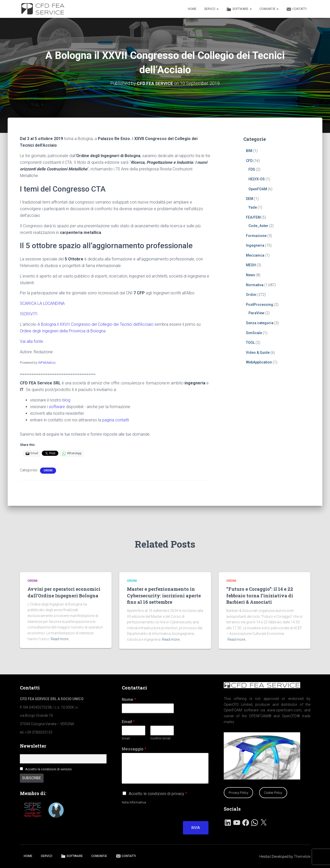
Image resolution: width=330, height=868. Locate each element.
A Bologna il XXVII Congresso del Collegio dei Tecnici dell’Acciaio (95, 324)
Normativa (255, 285)
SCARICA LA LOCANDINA (42, 303)
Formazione (256, 236)
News (250, 275)
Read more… (61, 639)
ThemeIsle (302, 857)
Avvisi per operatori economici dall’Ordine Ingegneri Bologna (64, 592)
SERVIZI (211, 9)
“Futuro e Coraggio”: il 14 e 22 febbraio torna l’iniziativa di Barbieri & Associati (260, 595)
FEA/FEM (253, 217)
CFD (249, 161)
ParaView (256, 313)
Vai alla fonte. (32, 341)
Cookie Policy (273, 793)
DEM (250, 199)
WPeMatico (47, 362)
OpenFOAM (258, 189)
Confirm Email (160, 738)
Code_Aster (258, 226)
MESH (251, 265)
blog (66, 400)
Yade (253, 207)
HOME (192, 9)
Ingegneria (255, 245)
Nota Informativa (134, 802)
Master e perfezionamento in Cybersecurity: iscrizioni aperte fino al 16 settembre (164, 595)
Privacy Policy (238, 793)
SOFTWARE (239, 9)
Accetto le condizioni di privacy (158, 794)
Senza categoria (260, 323)
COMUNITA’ (269, 9)
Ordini (48, 470)
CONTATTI (296, 9)
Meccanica (255, 255)
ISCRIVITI (29, 314)
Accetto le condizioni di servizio (49, 769)
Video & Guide (258, 353)
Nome (129, 700)
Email (128, 722)
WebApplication (259, 362)
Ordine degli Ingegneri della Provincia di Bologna (63, 331)
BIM (249, 151)
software (57, 407)
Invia (196, 828)
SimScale (254, 333)
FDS (252, 169)
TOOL (250, 343)
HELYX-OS (257, 179)
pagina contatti (116, 420)
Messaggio (134, 749)
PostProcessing (260, 305)
